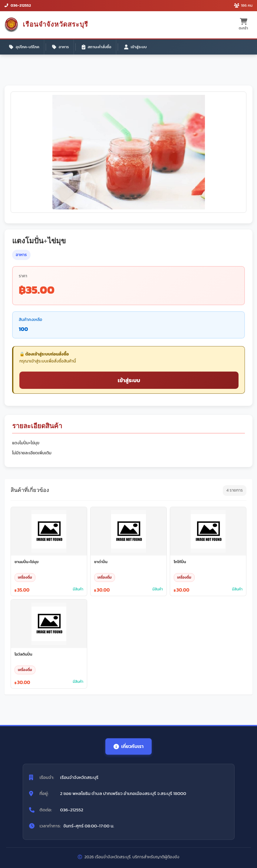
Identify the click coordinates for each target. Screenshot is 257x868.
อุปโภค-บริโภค (24, 47)
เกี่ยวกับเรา (129, 746)
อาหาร (61, 47)
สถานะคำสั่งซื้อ (97, 47)
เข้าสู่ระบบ (135, 47)
